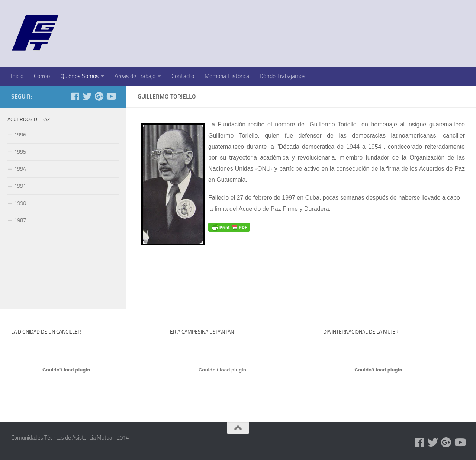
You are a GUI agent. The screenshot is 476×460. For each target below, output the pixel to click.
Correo (42, 76)
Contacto (183, 76)
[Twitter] (87, 96)
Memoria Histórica (227, 76)
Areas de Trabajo (135, 76)
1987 (20, 220)
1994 (20, 169)
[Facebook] (75, 96)
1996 (20, 135)
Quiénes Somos (79, 76)
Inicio (17, 76)
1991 (20, 186)
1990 (20, 203)
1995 (20, 152)
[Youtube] (111, 96)
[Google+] (99, 96)
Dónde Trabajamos (282, 76)
